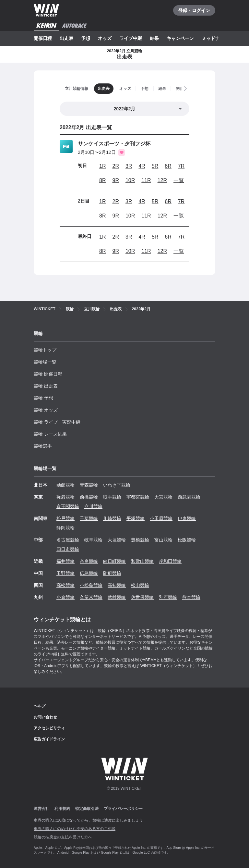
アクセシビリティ (49, 728)
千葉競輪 (89, 518)
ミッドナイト (215, 38)
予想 (86, 38)
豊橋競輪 (140, 540)
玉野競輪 (65, 573)
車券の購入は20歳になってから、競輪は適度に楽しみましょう (88, 820)
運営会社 (41, 809)
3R (129, 166)
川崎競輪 (112, 518)
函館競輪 (65, 485)
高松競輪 (65, 585)
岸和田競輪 (170, 561)
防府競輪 (112, 573)
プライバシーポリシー (123, 809)
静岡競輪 (65, 528)
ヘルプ (40, 706)
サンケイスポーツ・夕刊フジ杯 (114, 144)
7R (181, 166)
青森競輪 (89, 485)
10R (130, 180)
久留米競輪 (91, 597)
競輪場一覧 (45, 362)
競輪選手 (43, 446)
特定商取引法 (87, 809)
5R (155, 166)
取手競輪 (112, 497)
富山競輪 (163, 540)
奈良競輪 (89, 561)
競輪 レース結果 (50, 434)
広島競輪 (89, 573)
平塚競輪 (136, 518)
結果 (154, 38)
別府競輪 (168, 597)
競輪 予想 (43, 398)
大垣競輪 (117, 540)
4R (142, 166)
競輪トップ (45, 350)
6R (168, 166)
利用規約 (62, 809)
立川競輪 (93, 506)
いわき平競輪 (117, 485)
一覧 (179, 180)
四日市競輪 (68, 549)
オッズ (105, 38)
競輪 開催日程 (48, 374)
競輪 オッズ (46, 410)
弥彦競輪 (65, 497)
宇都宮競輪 (138, 497)
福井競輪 (65, 561)
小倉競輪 (65, 597)
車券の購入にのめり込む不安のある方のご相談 (75, 829)
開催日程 (43, 38)
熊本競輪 (191, 597)
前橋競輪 (89, 497)
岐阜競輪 (93, 540)
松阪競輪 (187, 540)
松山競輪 (140, 585)
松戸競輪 (65, 518)
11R (146, 180)
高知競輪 (117, 585)
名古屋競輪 (68, 540)
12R (162, 180)
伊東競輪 (187, 518)
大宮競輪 (163, 497)
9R (115, 180)
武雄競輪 (117, 597)
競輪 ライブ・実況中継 (57, 422)
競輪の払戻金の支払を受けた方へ (63, 837)
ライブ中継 (131, 38)
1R (102, 166)
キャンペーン (180, 38)
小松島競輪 (91, 585)
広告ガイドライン (49, 739)
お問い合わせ (45, 717)
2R (115, 166)
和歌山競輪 (142, 561)
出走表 (66, 38)
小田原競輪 (161, 518)
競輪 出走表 (46, 386)
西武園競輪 (189, 497)
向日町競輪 (114, 561)
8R (102, 180)
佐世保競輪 (142, 597)
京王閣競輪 (68, 506)
